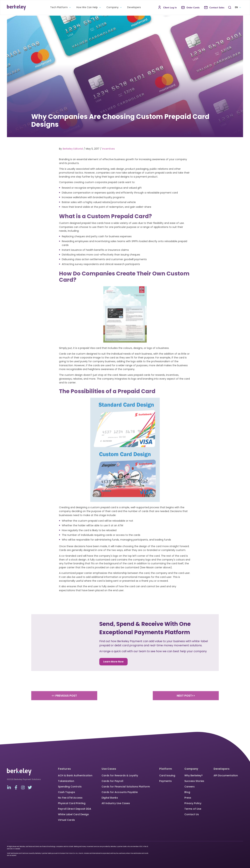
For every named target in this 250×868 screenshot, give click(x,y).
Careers (189, 787)
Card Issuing (167, 775)
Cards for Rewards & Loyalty (120, 775)
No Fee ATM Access (70, 798)
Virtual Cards (66, 820)
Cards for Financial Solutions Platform (126, 787)
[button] (60, 7)
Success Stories (194, 781)
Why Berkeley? (193, 775)
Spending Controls (70, 787)
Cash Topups (66, 792)
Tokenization (66, 781)
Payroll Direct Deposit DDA (75, 809)
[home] (16, 7)
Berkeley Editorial (73, 154)
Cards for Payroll (112, 781)
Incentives (109, 154)
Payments (165, 781)
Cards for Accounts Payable (120, 792)
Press (188, 798)
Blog (187, 792)
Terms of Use (193, 809)
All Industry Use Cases (116, 803)
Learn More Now (113, 662)
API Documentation (226, 775)
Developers (134, 7)
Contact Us (192, 814)
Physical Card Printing (72, 803)
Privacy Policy (193, 803)
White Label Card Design (73, 814)
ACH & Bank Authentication (75, 775)
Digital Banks (110, 798)
